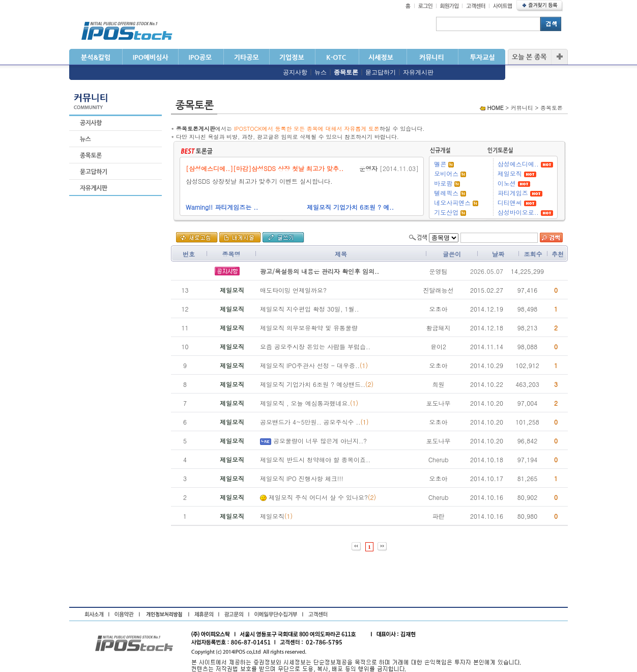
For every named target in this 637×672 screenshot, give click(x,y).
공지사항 (295, 72)
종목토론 (346, 72)
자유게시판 (418, 72)
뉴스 (321, 72)
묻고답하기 (381, 72)
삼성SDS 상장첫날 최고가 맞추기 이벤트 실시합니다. (263, 181)
